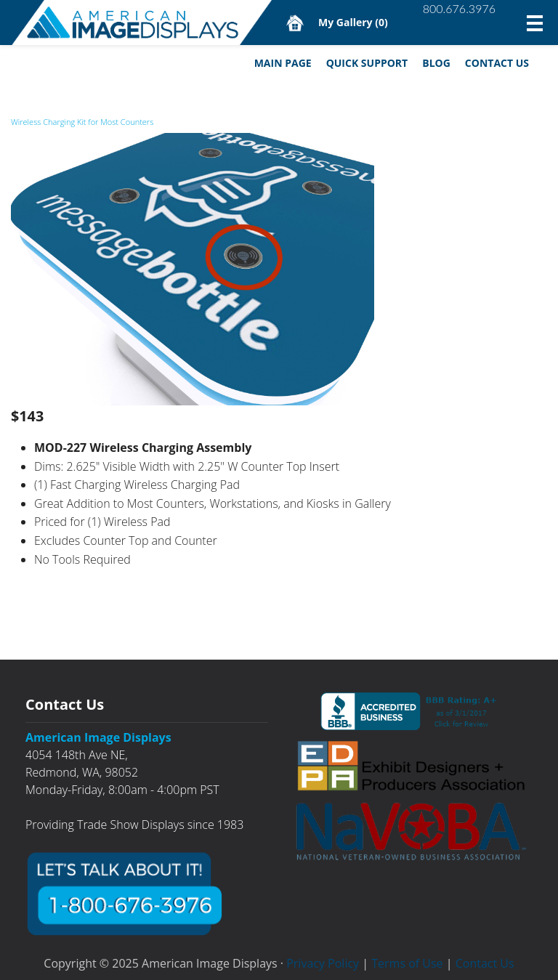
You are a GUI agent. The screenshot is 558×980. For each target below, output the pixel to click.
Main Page (283, 63)
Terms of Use (407, 963)
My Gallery (353, 22)
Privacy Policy (323, 963)
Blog (436, 63)
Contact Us (497, 63)
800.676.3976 (459, 8)
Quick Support (367, 63)
